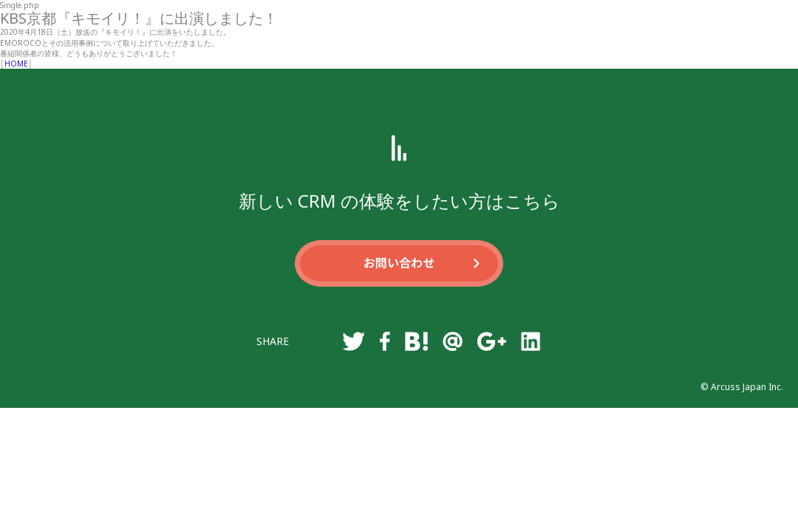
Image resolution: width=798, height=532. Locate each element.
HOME (16, 64)
